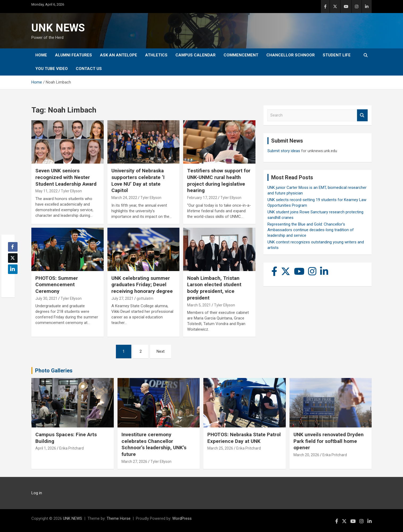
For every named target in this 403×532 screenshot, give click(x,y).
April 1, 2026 (46, 448)
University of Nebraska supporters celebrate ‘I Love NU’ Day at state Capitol (138, 180)
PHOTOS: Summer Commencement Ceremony (57, 285)
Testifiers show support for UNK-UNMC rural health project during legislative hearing (219, 180)
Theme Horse (119, 518)
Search (362, 115)
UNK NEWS (58, 28)
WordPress (182, 518)
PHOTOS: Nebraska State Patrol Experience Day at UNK (244, 438)
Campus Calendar (196, 55)
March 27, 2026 (134, 462)
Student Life (337, 55)
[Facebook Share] (13, 247)
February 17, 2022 (202, 198)
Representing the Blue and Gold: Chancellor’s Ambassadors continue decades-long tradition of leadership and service (311, 230)
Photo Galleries (54, 371)
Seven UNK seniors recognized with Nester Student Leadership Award (66, 177)
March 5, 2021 (199, 305)
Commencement (241, 55)
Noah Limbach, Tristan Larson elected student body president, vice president (214, 288)
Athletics (156, 55)
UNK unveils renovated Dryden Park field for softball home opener (329, 441)
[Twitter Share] (13, 258)
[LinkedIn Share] (13, 269)
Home (41, 55)
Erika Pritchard (72, 448)
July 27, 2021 (122, 298)
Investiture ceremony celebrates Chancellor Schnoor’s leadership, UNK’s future (154, 444)
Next (161, 351)
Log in (37, 493)
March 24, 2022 (124, 198)
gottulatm (145, 298)
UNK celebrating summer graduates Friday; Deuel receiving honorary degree (142, 285)
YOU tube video (52, 69)
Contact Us (89, 69)
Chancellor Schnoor (291, 55)
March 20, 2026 (306, 455)
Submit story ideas (284, 151)
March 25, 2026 (220, 448)
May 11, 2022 (47, 191)
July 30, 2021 (46, 298)
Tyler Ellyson (71, 191)
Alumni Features (74, 55)
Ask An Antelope (119, 55)
